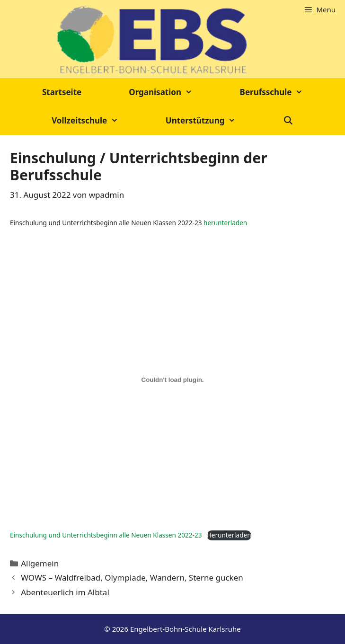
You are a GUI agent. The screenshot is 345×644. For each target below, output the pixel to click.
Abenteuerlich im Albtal (65, 592)
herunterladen (225, 223)
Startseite (62, 92)
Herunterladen (229, 535)
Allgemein (40, 563)
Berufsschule (283, 92)
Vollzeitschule (97, 121)
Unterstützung (212, 121)
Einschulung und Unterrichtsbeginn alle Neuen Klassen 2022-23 (106, 535)
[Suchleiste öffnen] (288, 121)
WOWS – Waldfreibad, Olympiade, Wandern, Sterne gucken (132, 578)
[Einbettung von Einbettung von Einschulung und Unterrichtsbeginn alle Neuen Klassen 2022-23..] (172, 379)
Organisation (172, 92)
